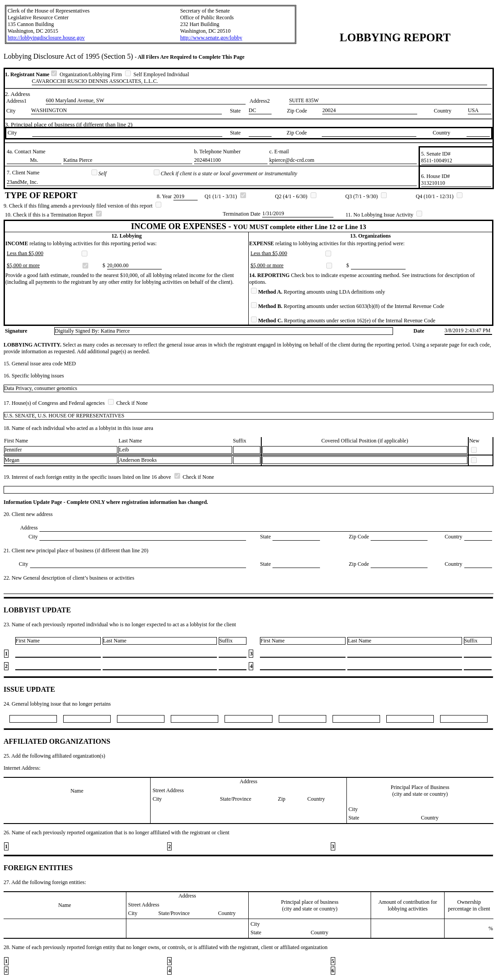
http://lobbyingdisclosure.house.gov (46, 38)
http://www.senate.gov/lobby (211, 38)
